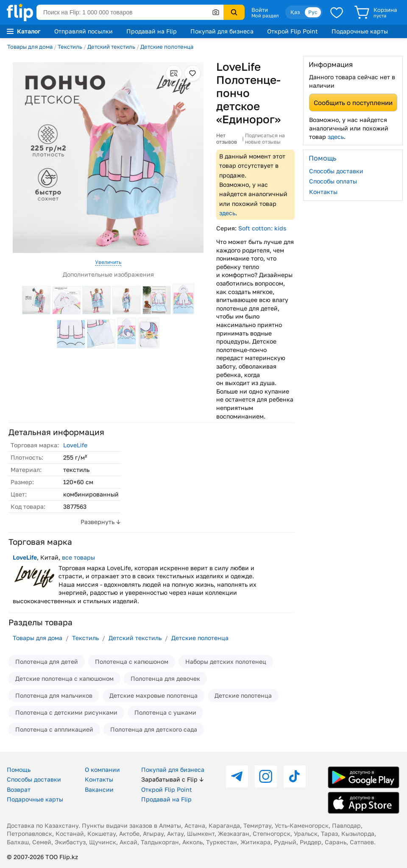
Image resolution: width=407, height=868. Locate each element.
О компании (102, 770)
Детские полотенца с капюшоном (64, 678)
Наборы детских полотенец (226, 661)
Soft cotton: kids (262, 228)
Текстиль (70, 47)
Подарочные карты (360, 31)
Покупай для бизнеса (222, 31)
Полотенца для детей (47, 661)
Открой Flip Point (293, 31)
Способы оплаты (333, 181)
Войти (260, 10)
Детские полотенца (167, 47)
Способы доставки (336, 171)
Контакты (323, 192)
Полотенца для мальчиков (54, 695)
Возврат (19, 789)
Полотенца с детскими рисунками (66, 712)
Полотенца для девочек (165, 678)
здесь (227, 213)
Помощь (19, 770)
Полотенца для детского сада (154, 729)
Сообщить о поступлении (353, 103)
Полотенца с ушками (165, 712)
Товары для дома (30, 47)
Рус (313, 12)
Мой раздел (265, 16)
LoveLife (75, 445)
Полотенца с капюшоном (132, 661)
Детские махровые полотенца (153, 695)
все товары (78, 557)
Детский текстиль (111, 47)
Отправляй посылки (84, 31)
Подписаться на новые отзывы (265, 139)
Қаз (295, 12)
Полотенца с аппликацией (54, 729)
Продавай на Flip (152, 31)
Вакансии (99, 789)
